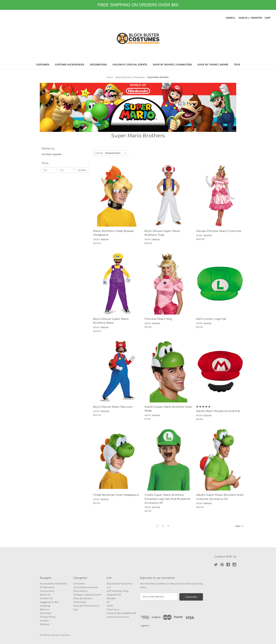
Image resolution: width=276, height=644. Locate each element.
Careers (44, 621)
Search (230, 18)
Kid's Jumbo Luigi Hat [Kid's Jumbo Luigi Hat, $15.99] (211, 319)
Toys (237, 65)
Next (240, 526)
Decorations (98, 65)
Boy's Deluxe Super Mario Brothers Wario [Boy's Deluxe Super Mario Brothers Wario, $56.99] (111, 321)
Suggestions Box (49, 602)
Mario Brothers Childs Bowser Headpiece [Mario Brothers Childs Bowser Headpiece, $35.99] (114, 233)
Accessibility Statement (53, 584)
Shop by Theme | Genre (213, 65)
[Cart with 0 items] (267, 18)
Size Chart (46, 613)
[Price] (66, 163)
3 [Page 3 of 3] (168, 526)
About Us (45, 595)
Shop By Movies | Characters (172, 65)
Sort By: (99, 153)
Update (82, 170)
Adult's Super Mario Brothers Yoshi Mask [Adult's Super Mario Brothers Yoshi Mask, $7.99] (168, 409)
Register (256, 18)
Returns (44, 609)
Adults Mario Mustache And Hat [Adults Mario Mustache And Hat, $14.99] (218, 411)
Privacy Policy (48, 617)
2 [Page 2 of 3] (163, 526)
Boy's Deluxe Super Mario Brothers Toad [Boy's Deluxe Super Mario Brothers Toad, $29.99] (162, 233)
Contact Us (46, 598)
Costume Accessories (70, 65)
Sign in (243, 18)
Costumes (43, 65)
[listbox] (116, 153)
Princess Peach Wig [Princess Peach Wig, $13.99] (158, 319)
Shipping (45, 606)
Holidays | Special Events (130, 65)
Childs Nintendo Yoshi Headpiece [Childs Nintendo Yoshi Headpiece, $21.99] (116, 495)
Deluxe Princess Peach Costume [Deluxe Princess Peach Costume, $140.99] (219, 231)
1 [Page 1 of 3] (157, 526)
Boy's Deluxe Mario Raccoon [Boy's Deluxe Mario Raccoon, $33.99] (113, 407)
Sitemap (45, 624)
